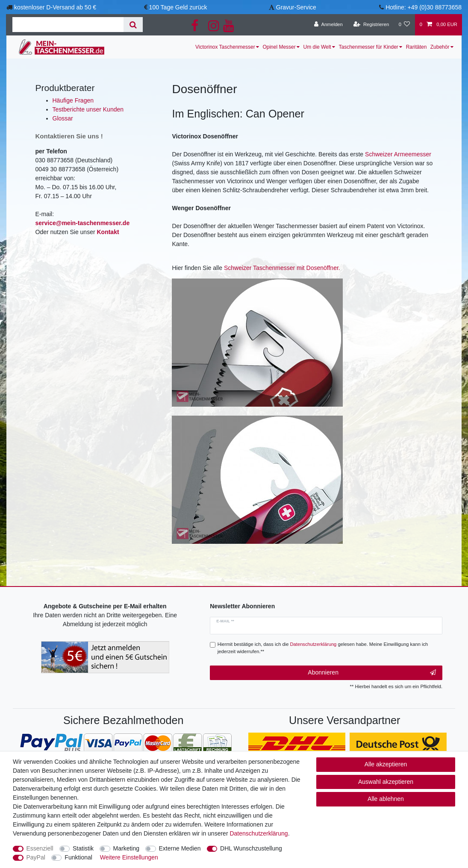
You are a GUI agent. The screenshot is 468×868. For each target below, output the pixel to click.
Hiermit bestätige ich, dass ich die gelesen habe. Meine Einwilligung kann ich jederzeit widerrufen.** (323, 648)
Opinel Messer (279, 47)
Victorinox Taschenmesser (225, 47)
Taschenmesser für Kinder (368, 47)
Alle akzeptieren (386, 764)
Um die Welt (317, 47)
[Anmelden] (328, 25)
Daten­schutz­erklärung (259, 833)
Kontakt (108, 232)
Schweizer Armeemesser (398, 154)
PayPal (36, 857)
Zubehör (440, 47)
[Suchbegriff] (68, 25)
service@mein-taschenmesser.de (83, 223)
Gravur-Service (296, 7)
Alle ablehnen (386, 799)
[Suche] (133, 25)
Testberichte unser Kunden (88, 109)
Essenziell (40, 848)
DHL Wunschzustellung (251, 848)
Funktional (78, 857)
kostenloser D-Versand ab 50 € (55, 7)
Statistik (83, 848)
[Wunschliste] (404, 25)
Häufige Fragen (73, 100)
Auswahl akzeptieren (386, 782)
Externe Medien (180, 848)
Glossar (63, 118)
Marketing (126, 848)
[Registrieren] (371, 25)
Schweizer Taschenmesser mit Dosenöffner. (282, 268)
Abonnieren (372, 673)
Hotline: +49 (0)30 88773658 (424, 7)
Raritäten (416, 47)
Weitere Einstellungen (129, 857)
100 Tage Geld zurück (178, 7)
